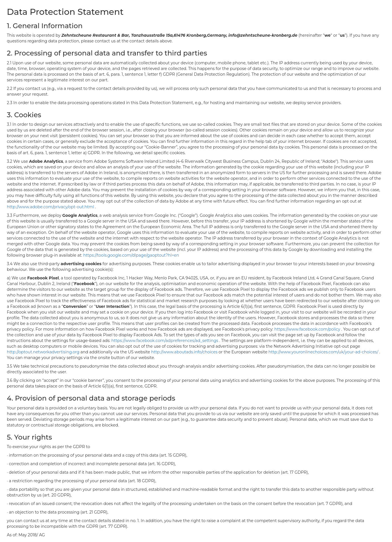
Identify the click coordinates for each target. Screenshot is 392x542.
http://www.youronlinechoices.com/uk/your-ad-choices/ (324, 352)
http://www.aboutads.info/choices (185, 352)
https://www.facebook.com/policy (308, 329)
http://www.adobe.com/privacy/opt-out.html (51, 207)
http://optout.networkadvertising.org (44, 352)
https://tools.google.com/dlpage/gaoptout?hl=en (131, 255)
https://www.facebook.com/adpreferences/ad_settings (165, 341)
